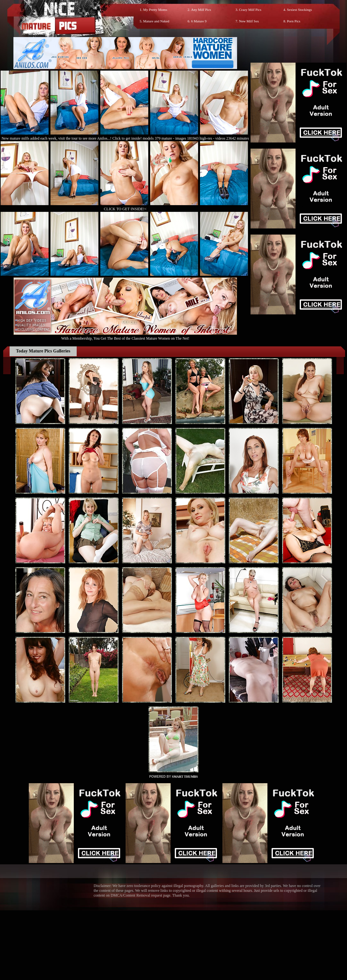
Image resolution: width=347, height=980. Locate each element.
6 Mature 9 (199, 21)
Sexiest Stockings (299, 10)
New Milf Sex (249, 21)
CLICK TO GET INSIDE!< (125, 209)
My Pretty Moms (155, 10)
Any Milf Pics (201, 10)
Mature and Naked (156, 21)
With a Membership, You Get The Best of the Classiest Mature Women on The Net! (125, 336)
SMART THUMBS (185, 777)
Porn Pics (294, 21)
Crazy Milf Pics (250, 10)
